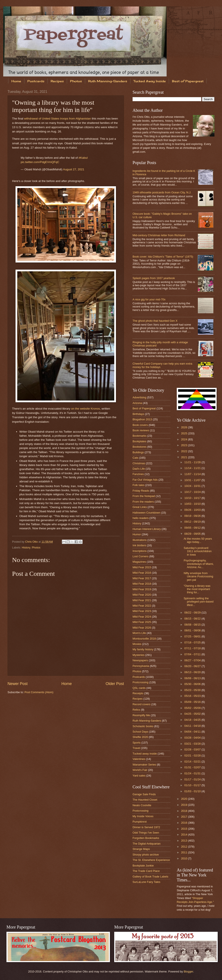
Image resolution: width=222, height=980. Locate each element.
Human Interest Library (147, 529)
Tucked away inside (145, 754)
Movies (137, 644)
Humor (137, 534)
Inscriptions (140, 551)
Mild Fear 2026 (142, 628)
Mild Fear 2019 (142, 589)
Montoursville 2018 (144, 639)
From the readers (143, 502)
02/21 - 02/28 (193, 756)
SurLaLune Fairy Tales (146, 882)
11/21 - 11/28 (193, 462)
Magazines (139, 562)
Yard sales (139, 776)
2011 (184, 852)
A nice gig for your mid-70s (149, 299)
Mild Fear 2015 (142, 567)
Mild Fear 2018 (142, 584)
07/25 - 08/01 (193, 636)
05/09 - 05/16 (193, 702)
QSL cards (139, 688)
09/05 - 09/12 (193, 528)
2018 (184, 811)
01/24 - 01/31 (193, 773)
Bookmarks (139, 436)
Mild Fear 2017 (142, 578)
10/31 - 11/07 (193, 480)
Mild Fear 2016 (142, 573)
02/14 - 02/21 (193, 762)
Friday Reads (141, 491)
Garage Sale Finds (144, 794)
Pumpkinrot (140, 822)
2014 (184, 835)
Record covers (141, 704)
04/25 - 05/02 (193, 714)
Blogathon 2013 (142, 419)
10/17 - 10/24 (193, 492)
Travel (136, 748)
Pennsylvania (141, 666)
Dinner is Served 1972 (146, 827)
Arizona (137, 403)
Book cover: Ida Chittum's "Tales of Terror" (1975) (163, 257)
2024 (184, 439)
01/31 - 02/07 (193, 767)
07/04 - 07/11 (193, 654)
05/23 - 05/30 (193, 690)
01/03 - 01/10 (193, 791)
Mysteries (138, 655)
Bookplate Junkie (143, 866)
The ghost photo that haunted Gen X (155, 321)
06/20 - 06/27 (193, 666)
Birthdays (138, 414)
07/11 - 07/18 (193, 648)
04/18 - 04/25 (193, 720)
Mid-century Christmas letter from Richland (159, 235)
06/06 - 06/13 (193, 678)
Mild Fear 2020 (142, 595)
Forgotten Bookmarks (146, 838)
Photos (76, 81)
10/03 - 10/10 (193, 504)
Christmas (139, 463)
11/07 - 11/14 (193, 474)
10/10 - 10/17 (193, 498)
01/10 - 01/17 (193, 785)
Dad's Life (139, 469)
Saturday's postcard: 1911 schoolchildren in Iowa (198, 551)
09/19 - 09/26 (193, 516)
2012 (184, 847)
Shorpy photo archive (146, 855)
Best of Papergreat (144, 408)
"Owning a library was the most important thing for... (197, 589)
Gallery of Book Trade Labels (150, 877)
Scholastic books (143, 726)
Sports (137, 743)
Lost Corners (141, 556)
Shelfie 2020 (140, 737)
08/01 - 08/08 (193, 630)
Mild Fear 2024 (142, 617)
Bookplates (139, 441)
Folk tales (138, 485)
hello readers (141, 518)
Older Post (115, 684)
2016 (184, 823)
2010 (184, 858)
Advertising (139, 397)
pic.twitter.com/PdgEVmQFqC (40, 162)
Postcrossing (141, 682)
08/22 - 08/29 (193, 613)
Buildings (138, 452)
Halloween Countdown (146, 513)
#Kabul (83, 158)
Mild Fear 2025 (142, 622)
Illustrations (140, 540)
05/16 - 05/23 (193, 696)
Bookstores (139, 447)
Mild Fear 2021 (142, 600)
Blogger (188, 971)
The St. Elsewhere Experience (151, 860)
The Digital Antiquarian (147, 844)
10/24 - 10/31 (193, 486)
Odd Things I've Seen (146, 833)
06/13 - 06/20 (193, 672)
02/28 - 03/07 (193, 749)
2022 (184, 451)
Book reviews (141, 430)
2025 (184, 433)
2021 (184, 457)
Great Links (140, 507)
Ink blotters (139, 545)
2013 (184, 841)
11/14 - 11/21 (193, 468)
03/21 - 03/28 (193, 744)
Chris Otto (32, 542)
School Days (140, 732)
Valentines (139, 759)
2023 (184, 445)
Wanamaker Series (144, 765)
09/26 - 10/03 (193, 510)
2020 (184, 799)
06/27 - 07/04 (193, 660)
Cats (135, 458)
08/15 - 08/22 (193, 619)
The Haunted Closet (145, 800)
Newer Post (18, 684)
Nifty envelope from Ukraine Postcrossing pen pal (198, 576)
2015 (184, 829)
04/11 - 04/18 (193, 726)
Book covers (140, 425)
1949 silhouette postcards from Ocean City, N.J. (162, 192)
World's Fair (140, 770)
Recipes (57, 81)
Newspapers (140, 660)
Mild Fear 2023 (142, 611)
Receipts (138, 693)
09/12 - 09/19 (193, 522)
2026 (184, 427)
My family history (143, 649)
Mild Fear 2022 (142, 606)
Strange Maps (141, 849)
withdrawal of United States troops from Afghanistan (58, 119)
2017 (184, 817)
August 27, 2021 (73, 169)
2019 (184, 805)
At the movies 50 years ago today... (198, 540)
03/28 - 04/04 (193, 738)
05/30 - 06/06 (193, 684)
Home (16, 81)
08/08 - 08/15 (193, 625)
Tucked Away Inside (150, 81)
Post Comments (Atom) (39, 692)
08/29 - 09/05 (193, 534)
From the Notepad (144, 496)
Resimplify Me (141, 715)
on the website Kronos (86, 409)
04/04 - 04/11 (193, 732)
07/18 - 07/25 (193, 642)
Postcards (36, 81)
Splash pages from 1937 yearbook (154, 278)
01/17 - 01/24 (193, 779)
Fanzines (138, 474)
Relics (136, 710)
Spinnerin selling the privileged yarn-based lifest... (199, 602)
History (26, 547)
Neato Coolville (142, 805)
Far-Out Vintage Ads (145, 480)
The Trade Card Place (146, 871)
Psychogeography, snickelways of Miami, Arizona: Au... (199, 564)
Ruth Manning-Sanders (108, 81)
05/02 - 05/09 (193, 708)
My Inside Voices (143, 816)
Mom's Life (139, 633)
